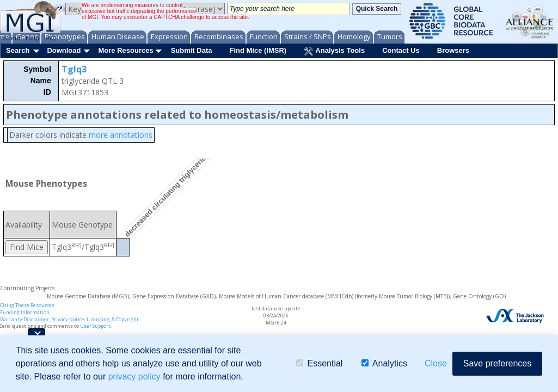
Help (32, 38)
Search (18, 50)
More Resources (125, 50)
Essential (319, 363)
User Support (95, 326)
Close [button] (436, 363)
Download (64, 50)
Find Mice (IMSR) (258, 50)
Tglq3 (74, 69)
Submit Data (192, 50)
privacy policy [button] (134, 376)
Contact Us (401, 50)
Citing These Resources (27, 305)
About (12, 38)
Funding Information (25, 312)
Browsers (453, 50)
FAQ (50, 38)
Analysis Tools (334, 51)
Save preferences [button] (497, 363)
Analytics (384, 363)
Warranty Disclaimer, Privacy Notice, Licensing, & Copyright (69, 319)
